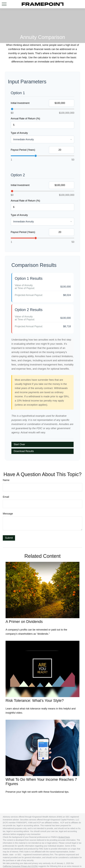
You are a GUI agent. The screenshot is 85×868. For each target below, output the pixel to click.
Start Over (19, 444)
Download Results (24, 451)
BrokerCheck (64, 837)
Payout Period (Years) (23, 150)
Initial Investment (20, 103)
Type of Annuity (19, 133)
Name (6, 480)
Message (8, 514)
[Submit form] (9, 538)
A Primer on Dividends (24, 622)
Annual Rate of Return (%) (25, 119)
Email (6, 497)
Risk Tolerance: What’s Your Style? (35, 701)
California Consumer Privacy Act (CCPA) (20, 866)
